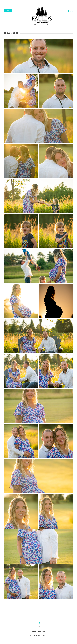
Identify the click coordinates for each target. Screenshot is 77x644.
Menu (8, 11)
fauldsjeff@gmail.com (39, 631)
